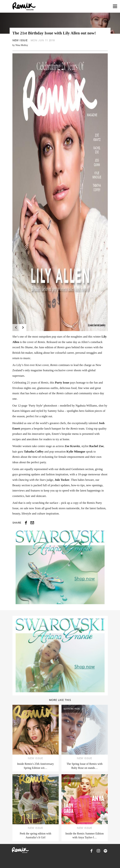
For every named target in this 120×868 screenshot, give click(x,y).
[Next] (23, 328)
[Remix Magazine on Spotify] (105, 851)
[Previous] (16, 328)
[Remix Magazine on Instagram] (98, 851)
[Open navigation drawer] (115, 6)
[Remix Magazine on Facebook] (91, 851)
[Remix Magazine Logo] (24, 6)
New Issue (20, 40)
